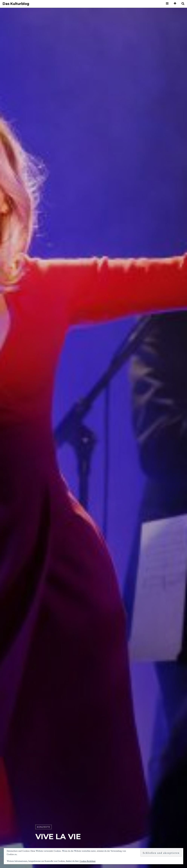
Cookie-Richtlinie (88, 861)
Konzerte (44, 827)
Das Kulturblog (16, 4)
